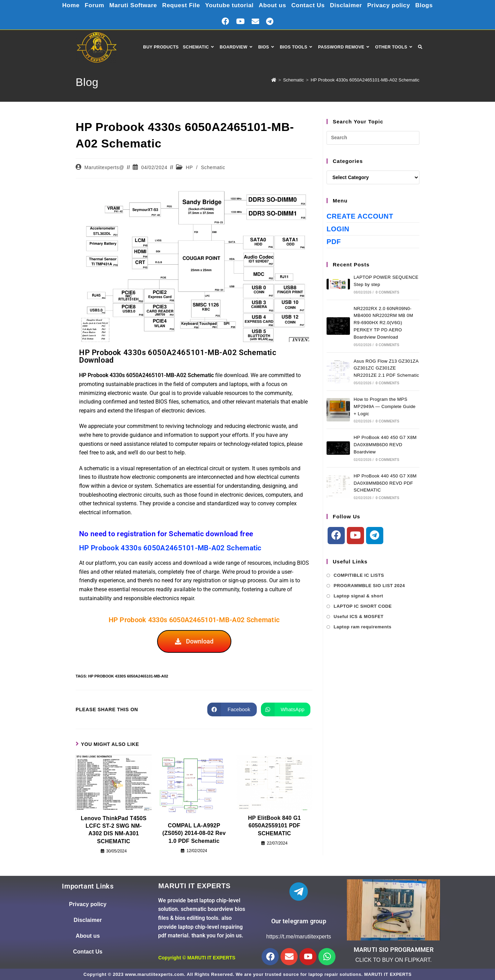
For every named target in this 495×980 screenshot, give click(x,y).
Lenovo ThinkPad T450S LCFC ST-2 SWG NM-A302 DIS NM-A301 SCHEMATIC (114, 830)
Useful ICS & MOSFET (359, 616)
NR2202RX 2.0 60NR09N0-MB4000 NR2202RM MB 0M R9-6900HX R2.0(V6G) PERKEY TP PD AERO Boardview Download (383, 323)
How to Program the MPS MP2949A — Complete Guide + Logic (385, 406)
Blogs (430, 5)
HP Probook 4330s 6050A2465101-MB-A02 (128, 676)
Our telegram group (299, 921)
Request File (179, 5)
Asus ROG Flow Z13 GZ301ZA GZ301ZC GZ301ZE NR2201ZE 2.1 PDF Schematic (386, 368)
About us (273, 5)
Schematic (213, 167)
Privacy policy (393, 5)
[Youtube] (355, 536)
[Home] (274, 80)
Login (338, 229)
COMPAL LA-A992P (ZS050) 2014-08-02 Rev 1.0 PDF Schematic (194, 833)
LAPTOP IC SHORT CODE (363, 606)
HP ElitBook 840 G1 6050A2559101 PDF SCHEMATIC (275, 826)
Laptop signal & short (359, 596)
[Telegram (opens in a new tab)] (270, 21)
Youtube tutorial (229, 5)
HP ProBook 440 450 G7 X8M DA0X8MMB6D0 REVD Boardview (385, 445)
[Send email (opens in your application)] (255, 21)
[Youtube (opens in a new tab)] (240, 21)
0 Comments (388, 292)
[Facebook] (336, 536)
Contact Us (310, 5)
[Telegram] (375, 536)
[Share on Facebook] (232, 709)
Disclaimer (349, 5)
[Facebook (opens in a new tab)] (225, 21)
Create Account (360, 216)
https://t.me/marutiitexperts (299, 937)
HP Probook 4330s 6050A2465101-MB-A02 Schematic (365, 80)
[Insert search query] (373, 138)
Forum (89, 5)
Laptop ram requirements (363, 627)
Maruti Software (129, 5)
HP (189, 167)
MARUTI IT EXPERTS (211, 958)
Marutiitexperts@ (104, 167)
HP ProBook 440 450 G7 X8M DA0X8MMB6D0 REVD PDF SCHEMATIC (385, 483)
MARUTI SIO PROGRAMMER (394, 950)
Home (65, 5)
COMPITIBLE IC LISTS (359, 575)
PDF (334, 242)
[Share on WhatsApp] (286, 709)
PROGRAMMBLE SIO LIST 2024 (370, 586)
